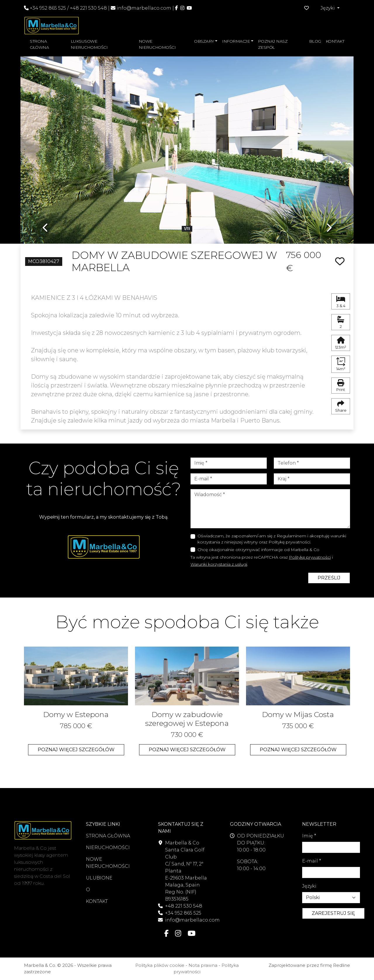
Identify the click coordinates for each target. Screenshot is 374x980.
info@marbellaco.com (144, 8)
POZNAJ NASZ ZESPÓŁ (273, 44)
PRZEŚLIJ (329, 578)
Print (341, 386)
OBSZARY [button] (204, 41)
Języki (309, 886)
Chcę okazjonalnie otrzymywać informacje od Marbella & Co (258, 550)
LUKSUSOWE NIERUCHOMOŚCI (89, 44)
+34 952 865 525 (45, 8)
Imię (309, 836)
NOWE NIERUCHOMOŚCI (157, 44)
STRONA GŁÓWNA (39, 44)
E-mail (312, 861)
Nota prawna (203, 965)
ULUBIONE (99, 878)
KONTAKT (335, 41)
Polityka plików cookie (160, 965)
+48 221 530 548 (88, 8)
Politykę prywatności (310, 557)
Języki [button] (328, 8)
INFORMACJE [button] (236, 41)
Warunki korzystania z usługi (219, 564)
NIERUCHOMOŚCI (108, 847)
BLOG (315, 41)
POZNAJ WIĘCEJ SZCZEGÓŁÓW (76, 750)
